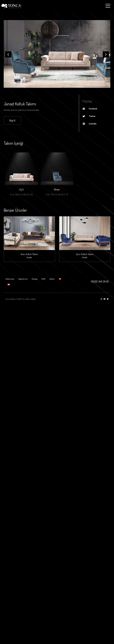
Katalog (34, 279)
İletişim (52, 279)
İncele (29, 257)
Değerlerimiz (23, 279)
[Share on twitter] (96, 116)
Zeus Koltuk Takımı (85, 254)
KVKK (43, 279)
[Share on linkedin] (96, 124)
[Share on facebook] (96, 109)
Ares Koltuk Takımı (29, 254)
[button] (8, 54)
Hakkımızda (10, 279)
